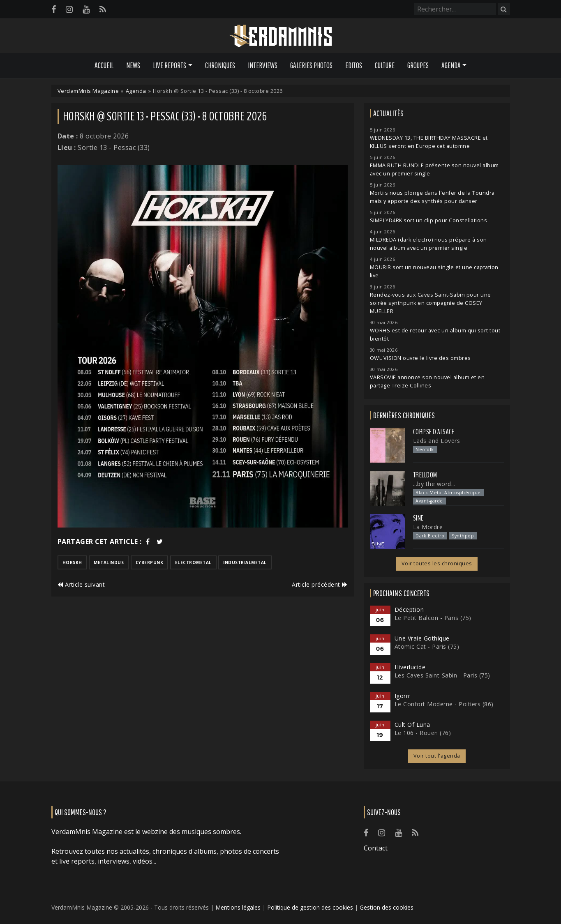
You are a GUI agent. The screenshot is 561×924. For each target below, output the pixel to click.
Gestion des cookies (387, 907)
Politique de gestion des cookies (310, 907)
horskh (72, 562)
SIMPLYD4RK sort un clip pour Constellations (429, 220)
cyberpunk (150, 562)
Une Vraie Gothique (422, 638)
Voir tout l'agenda (437, 756)
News (133, 65)
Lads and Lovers (437, 441)
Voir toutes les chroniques (437, 563)
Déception (409, 609)
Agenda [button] (451, 65)
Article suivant (81, 584)
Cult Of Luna (412, 725)
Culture (385, 65)
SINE (418, 518)
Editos (354, 65)
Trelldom (425, 475)
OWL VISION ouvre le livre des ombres (420, 358)
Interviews (263, 65)
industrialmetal (245, 562)
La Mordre (428, 527)
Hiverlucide (410, 667)
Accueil (104, 65)
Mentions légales (238, 907)
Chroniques (220, 65)
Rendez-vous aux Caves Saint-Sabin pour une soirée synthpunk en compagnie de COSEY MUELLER (431, 303)
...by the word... (434, 484)
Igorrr (403, 696)
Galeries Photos (311, 65)
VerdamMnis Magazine (88, 91)
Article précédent (320, 584)
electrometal (193, 562)
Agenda (136, 91)
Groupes (418, 65)
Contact (376, 848)
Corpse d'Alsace (434, 432)
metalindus (109, 562)
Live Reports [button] (170, 65)
